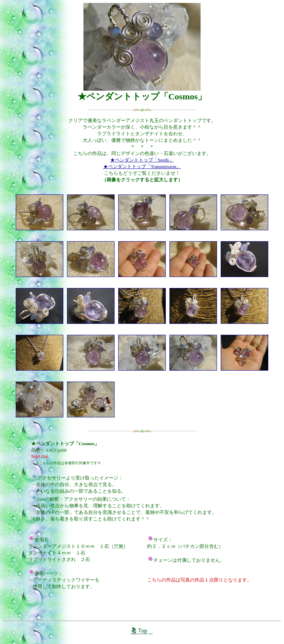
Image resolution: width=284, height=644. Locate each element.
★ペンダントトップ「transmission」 (142, 166)
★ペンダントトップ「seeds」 (142, 160)
